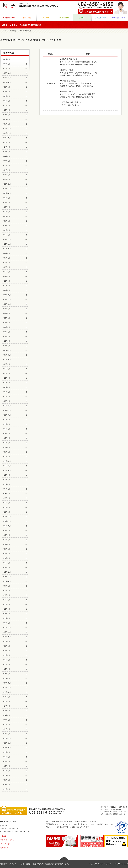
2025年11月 (7, 78)
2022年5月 (6, 272)
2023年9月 (6, 198)
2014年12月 (7, 683)
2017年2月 (6, 563)
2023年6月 (6, 212)
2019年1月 (6, 457)
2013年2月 (6, 785)
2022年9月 (6, 253)
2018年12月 (7, 461)
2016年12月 (7, 572)
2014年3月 (6, 725)
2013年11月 (7, 743)
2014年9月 (6, 697)
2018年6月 (6, 489)
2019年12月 (7, 406)
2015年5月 (6, 660)
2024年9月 (6, 142)
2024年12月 (7, 129)
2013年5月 (6, 771)
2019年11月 (7, 410)
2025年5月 (6, 105)
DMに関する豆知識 (119, 18)
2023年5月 (6, 216)
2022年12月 (7, 239)
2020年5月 (6, 383)
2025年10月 (7, 82)
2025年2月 (6, 119)
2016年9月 (6, 586)
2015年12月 (7, 628)
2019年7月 (6, 429)
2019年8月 (6, 424)
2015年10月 (7, 637)
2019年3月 (6, 447)
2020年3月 (6, 392)
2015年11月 (7, 632)
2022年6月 (6, 267)
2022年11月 (7, 244)
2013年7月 (6, 761)
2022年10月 (7, 249)
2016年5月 (6, 604)
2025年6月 (6, 101)
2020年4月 (6, 387)
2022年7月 (6, 263)
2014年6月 (6, 711)
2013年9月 (6, 752)
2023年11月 (7, 189)
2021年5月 (6, 327)
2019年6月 (6, 433)
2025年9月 (6, 87)
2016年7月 (6, 595)
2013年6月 (6, 766)
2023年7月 (6, 207)
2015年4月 (6, 664)
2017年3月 (6, 558)
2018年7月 (6, 484)
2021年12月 (7, 295)
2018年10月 (7, 470)
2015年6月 (6, 655)
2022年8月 (6, 258)
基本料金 (46, 18)
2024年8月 (6, 147)
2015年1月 (6, 678)
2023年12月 (7, 184)
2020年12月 (7, 350)
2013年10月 (7, 748)
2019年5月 (6, 438)
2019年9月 (6, 420)
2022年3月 (6, 281)
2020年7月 (6, 373)
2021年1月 (6, 346)
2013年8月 (6, 757)
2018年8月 (6, 480)
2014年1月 (6, 734)
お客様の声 (4, 848)
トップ (4, 31)
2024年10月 (7, 138)
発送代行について (9, 18)
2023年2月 (6, 230)
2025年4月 (6, 110)
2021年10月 (7, 304)
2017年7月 (6, 540)
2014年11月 (7, 688)
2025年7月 (6, 96)
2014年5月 (6, 715)
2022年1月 (6, 290)
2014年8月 (6, 701)
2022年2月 (6, 286)
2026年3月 (6, 59)
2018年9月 (6, 475)
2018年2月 (6, 507)
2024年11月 (7, 133)
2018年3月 (6, 503)
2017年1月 (6, 567)
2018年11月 (7, 466)
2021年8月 (6, 313)
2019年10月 (7, 415)
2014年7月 (6, 706)
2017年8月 (6, 535)
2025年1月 (6, 124)
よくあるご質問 (101, 18)
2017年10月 (7, 526)
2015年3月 (6, 669)
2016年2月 (6, 618)
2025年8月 (6, 92)
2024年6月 (6, 156)
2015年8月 (6, 646)
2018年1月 (6, 512)
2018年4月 (6, 498)
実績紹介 (82, 18)
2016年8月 (6, 591)
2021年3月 (6, 336)
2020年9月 (6, 364)
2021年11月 (7, 300)
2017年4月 (6, 554)
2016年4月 (6, 609)
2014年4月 (6, 720)
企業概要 (3, 836)
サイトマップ (5, 844)
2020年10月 (7, 360)
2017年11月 (7, 521)
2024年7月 (6, 152)
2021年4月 (6, 332)
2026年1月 (6, 69)
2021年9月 (6, 309)
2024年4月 (6, 166)
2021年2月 (6, 341)
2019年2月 (6, 452)
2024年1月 (6, 179)
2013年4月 (6, 775)
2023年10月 (7, 193)
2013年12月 (7, 738)
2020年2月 (6, 397)
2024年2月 (6, 175)
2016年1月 (6, 623)
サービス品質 (27, 18)
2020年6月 (6, 378)
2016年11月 (7, 577)
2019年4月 (6, 443)
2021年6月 (6, 323)
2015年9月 (6, 641)
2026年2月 (6, 64)
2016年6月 (6, 600)
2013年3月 (6, 780)
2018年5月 (6, 494)
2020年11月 (7, 355)
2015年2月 (6, 674)
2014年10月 (7, 692)
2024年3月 (6, 170)
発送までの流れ (64, 18)
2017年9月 (6, 531)
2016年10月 (7, 581)
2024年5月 (6, 161)
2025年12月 (7, 73)
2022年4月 (6, 276)
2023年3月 (6, 226)
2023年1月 (6, 235)
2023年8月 (6, 202)
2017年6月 (6, 544)
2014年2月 (6, 729)
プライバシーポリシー (8, 840)
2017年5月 (6, 549)
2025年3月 (6, 115)
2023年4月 (6, 221)
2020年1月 (6, 401)
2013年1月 (6, 789)
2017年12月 (7, 517)
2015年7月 (6, 651)
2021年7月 (6, 318)
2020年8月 (6, 369)
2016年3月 (6, 614)
